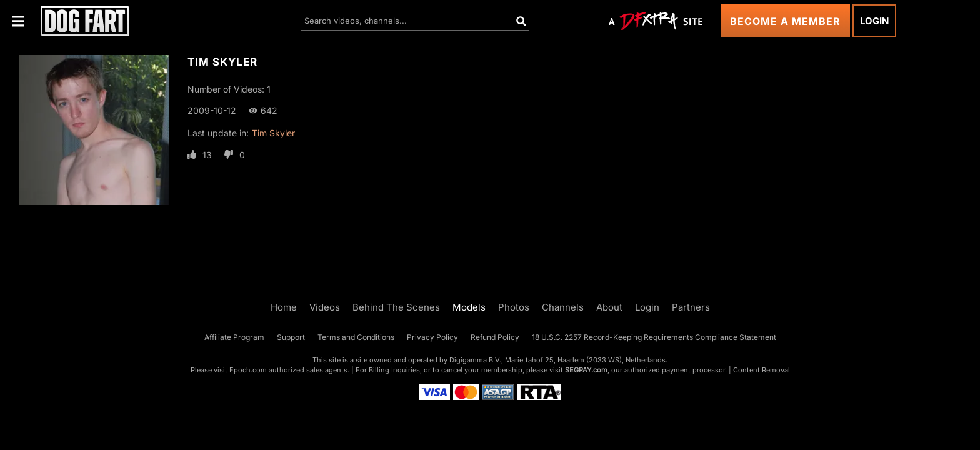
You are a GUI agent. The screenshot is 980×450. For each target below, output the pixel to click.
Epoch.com (248, 370)
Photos (514, 307)
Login (874, 21)
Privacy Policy (432, 337)
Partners (691, 307)
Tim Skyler (273, 133)
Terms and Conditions (356, 337)
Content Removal (762, 370)
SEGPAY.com (586, 370)
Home (284, 307)
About (609, 307)
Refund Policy (495, 337)
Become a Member (785, 21)
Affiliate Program (234, 337)
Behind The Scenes (396, 307)
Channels (563, 307)
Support (291, 337)
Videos (325, 307)
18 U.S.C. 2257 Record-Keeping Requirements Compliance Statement (654, 337)
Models (469, 307)
